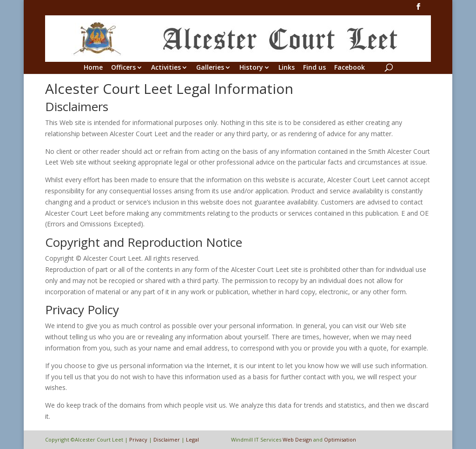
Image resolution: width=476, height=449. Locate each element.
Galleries (210, 68)
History (251, 68)
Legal (192, 439)
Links (287, 68)
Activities (166, 68)
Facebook (350, 68)
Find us (314, 68)
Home (93, 68)
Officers (123, 68)
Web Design (297, 439)
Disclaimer (167, 439)
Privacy (138, 439)
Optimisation (340, 439)
